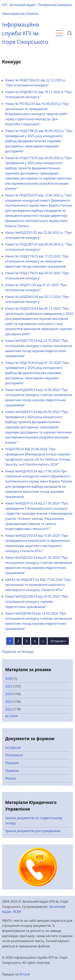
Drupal (25, 974)
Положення (14, 755)
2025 (9, 686)
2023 (9, 702)
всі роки (11, 716)
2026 (9, 679)
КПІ (5, 5)
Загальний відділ (22, 5)
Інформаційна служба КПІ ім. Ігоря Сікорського (25, 33)
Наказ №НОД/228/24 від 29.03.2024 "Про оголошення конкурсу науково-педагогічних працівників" (37, 601)
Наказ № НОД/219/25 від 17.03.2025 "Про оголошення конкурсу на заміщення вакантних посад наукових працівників (37, 261)
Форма (11, 778)
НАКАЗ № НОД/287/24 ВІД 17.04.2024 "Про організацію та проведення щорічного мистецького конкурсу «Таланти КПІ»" (38, 585)
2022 (9, 709)
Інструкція (13, 748)
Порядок (12, 763)
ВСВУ (17, 912)
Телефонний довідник (55, 5)
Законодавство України (20, 14)
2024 (9, 694)
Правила (12, 771)
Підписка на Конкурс (18, 652)
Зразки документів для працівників (33, 831)
